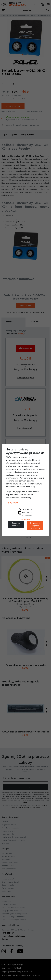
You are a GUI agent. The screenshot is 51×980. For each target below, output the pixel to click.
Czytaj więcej (12, 502)
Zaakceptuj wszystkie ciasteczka (35, 526)
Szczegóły (26, 519)
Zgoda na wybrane (16, 524)
